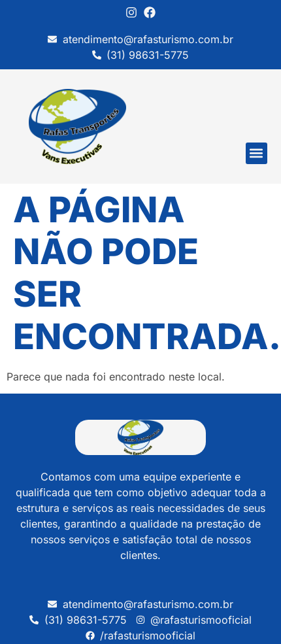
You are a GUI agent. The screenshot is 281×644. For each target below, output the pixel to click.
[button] (256, 153)
